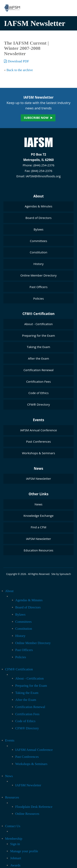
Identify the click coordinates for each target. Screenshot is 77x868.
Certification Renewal (39, 370)
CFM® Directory (38, 404)
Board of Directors (39, 218)
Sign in (15, 844)
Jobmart (16, 858)
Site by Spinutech (61, 574)
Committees (38, 241)
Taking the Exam (38, 347)
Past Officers (38, 287)
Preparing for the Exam (39, 335)
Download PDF (17, 61)
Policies (38, 298)
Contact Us (13, 826)
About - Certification (38, 324)
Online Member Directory (38, 275)
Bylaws (38, 229)
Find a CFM (38, 527)
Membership (14, 839)
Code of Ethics (39, 393)
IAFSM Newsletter (38, 479)
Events (38, 420)
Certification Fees (39, 382)
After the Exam (38, 358)
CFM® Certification (39, 314)
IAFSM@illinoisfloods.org (43, 176)
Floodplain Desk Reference (34, 807)
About (38, 196)
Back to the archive (20, 70)
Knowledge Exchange (38, 516)
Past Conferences (38, 441)
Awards (15, 865)
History (39, 264)
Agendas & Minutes (38, 206)
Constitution (38, 252)
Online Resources (27, 814)
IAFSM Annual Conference (38, 430)
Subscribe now (36, 118)
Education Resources (38, 550)
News (39, 468)
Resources (12, 797)
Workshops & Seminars (38, 453)
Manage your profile (24, 851)
